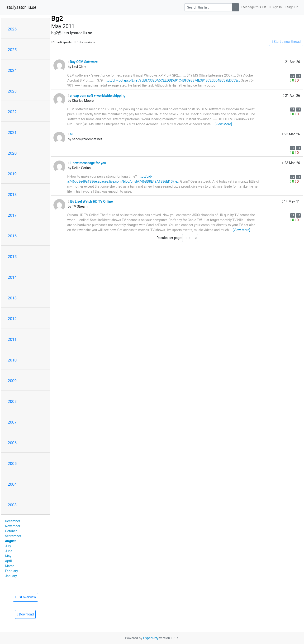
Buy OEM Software (83, 62)
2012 (12, 319)
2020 (12, 153)
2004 (12, 484)
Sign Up (292, 7)
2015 (12, 257)
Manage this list (254, 7)
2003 (12, 505)
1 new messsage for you (87, 163)
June (9, 551)
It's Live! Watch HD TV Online (90, 201)
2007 (12, 422)
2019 (12, 174)
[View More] (223, 124)
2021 (12, 132)
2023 (12, 91)
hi (70, 134)
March (10, 566)
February (11, 571)
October (11, 531)
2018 (12, 195)
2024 (12, 70)
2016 (12, 236)
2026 (12, 29)
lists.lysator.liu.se (20, 7)
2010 (12, 360)
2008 (12, 401)
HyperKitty (151, 638)
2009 (12, 381)
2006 (12, 443)
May (8, 556)
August (10, 541)
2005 (12, 463)
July (8, 546)
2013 (12, 298)
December (13, 521)
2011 (12, 339)
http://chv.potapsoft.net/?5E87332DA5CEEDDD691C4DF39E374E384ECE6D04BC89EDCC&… (172, 80)
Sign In (276, 7)
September (13, 536)
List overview (25, 597)
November (13, 526)
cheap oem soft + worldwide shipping (97, 96)
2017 (12, 215)
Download (25, 614)
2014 (12, 277)
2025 (12, 50)
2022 (12, 112)
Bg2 (57, 18)
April (8, 561)
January (11, 576)
